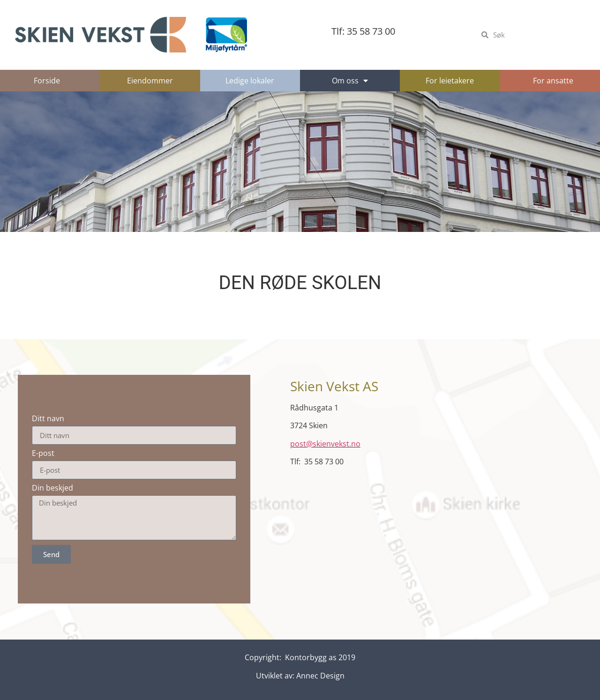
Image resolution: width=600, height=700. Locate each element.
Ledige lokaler (250, 81)
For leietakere (450, 81)
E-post (43, 453)
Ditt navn (48, 418)
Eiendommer (150, 81)
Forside (47, 81)
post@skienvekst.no (325, 444)
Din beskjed (52, 488)
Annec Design (320, 676)
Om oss (350, 81)
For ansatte (553, 81)
